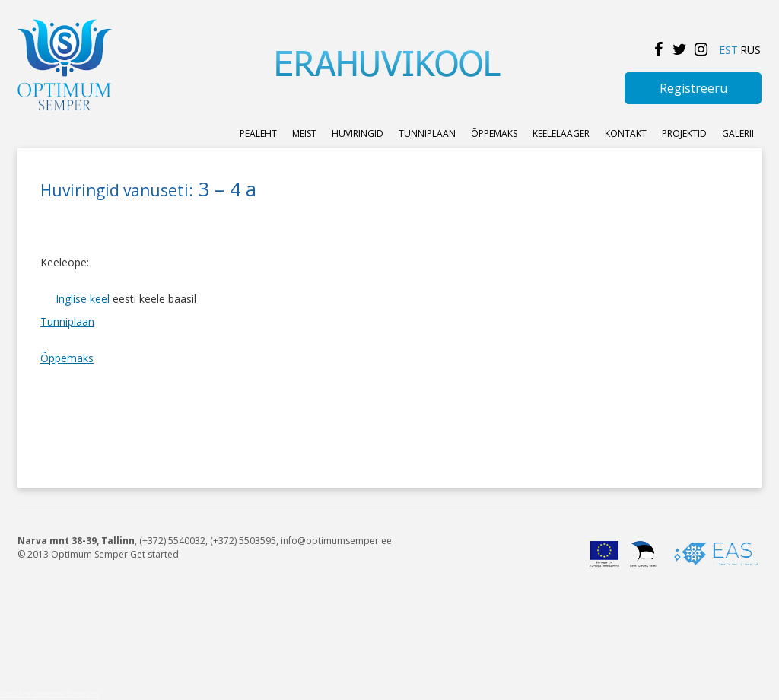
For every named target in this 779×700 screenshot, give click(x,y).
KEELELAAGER (561, 134)
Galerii (738, 134)
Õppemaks (67, 358)
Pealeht (258, 134)
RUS (750, 50)
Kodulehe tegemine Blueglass (49, 694)
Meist (304, 134)
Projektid (684, 134)
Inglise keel (83, 299)
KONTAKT (626, 134)
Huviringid (358, 134)
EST (728, 50)
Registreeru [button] (693, 88)
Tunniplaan (427, 134)
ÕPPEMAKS (494, 134)
